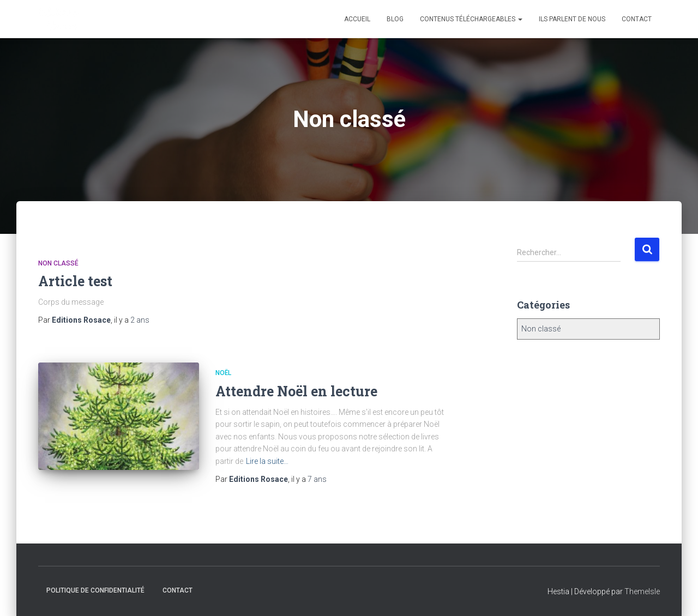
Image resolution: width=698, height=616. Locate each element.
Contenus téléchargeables (471, 19)
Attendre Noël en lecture (296, 391)
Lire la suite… (267, 461)
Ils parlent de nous (572, 19)
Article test (75, 281)
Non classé (58, 263)
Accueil (357, 19)
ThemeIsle (642, 591)
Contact (637, 19)
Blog (395, 19)
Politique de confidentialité (95, 590)
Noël (223, 373)
